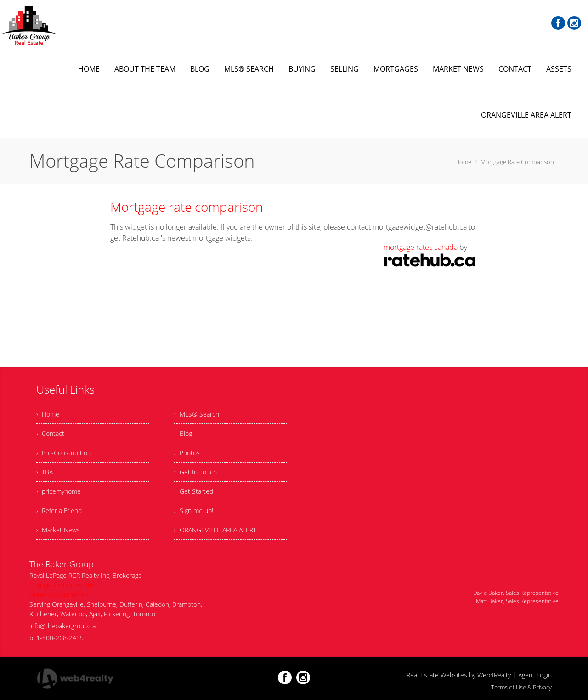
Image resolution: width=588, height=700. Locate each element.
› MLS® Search (197, 414)
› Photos (187, 453)
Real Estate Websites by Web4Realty (459, 675)
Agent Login (535, 675)
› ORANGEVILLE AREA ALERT (215, 530)
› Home (48, 414)
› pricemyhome (59, 491)
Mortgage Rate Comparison (517, 162)
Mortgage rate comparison (187, 207)
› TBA (45, 472)
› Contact (50, 433)
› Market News (58, 530)
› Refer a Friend (59, 511)
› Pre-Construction (64, 453)
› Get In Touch (195, 472)
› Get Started (194, 491)
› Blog (183, 433)
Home (463, 162)
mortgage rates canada (421, 247)
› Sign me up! (194, 511)
